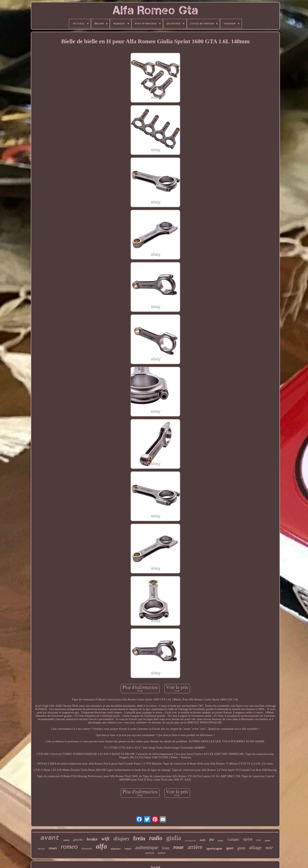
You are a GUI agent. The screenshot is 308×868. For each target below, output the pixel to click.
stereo (66, 840)
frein (139, 838)
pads (203, 840)
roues (53, 848)
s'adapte (233, 839)
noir (269, 848)
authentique (147, 847)
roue (178, 847)
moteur (41, 849)
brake (92, 839)
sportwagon (214, 848)
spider (268, 840)
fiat (212, 840)
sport (230, 848)
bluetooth (87, 849)
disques (121, 838)
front (166, 848)
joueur (220, 841)
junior (162, 853)
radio (156, 838)
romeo (69, 846)
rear (259, 840)
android (150, 853)
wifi (105, 839)
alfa (101, 846)
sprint (248, 839)
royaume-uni (191, 840)
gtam (241, 848)
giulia (174, 838)
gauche (78, 840)
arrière (195, 847)
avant (50, 838)
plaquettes (116, 849)
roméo (128, 849)
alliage (255, 848)
